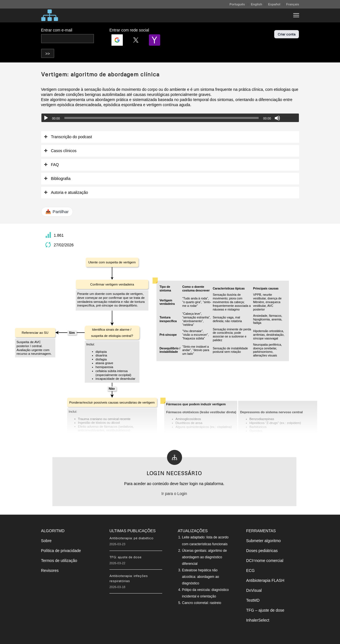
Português (237, 4)
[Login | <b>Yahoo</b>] (155, 40)
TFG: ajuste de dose (125, 557)
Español (274, 4)
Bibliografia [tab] (57, 179)
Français (293, 4)
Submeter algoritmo (263, 541)
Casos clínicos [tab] (60, 151)
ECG (250, 570)
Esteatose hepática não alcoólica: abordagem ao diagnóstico (201, 577)
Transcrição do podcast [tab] (68, 137)
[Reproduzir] (46, 118)
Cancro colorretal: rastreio (202, 603)
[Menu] (296, 15)
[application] (170, 118)
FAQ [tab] (51, 165)
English (257, 4)
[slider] (161, 118)
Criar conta (287, 34)
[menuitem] (237, 4)
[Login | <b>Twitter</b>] (136, 40)
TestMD (253, 600)
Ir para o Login (174, 494)
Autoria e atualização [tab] (66, 193)
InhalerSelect (258, 620)
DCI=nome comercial (265, 561)
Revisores (50, 570)
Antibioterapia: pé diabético (131, 538)
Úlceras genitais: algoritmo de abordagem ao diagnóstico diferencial (204, 557)
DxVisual (254, 590)
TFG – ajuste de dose (265, 610)
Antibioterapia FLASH (265, 580)
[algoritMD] (50, 15)
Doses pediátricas (262, 551)
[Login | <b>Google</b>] (117, 40)
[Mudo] (277, 118)
